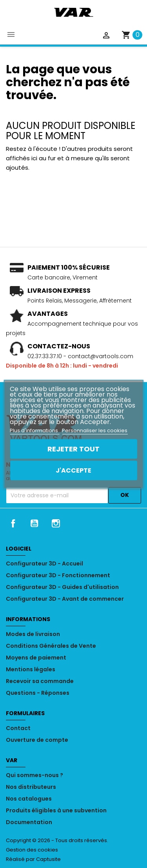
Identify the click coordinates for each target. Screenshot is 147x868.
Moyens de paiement (36, 658)
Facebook (13, 523)
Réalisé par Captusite (33, 859)
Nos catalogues (29, 799)
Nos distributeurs (31, 787)
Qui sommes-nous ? (34, 775)
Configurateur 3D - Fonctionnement (58, 575)
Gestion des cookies (32, 850)
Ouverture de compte (37, 740)
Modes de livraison (33, 634)
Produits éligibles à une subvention (56, 810)
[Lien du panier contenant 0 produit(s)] (132, 35)
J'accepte (73, 470)
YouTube (34, 523)
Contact (18, 728)
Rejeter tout (73, 448)
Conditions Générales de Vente (51, 646)
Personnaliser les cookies (95, 430)
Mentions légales (31, 669)
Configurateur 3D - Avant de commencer (65, 599)
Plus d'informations (34, 430)
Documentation (29, 822)
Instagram (56, 523)
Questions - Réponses (38, 693)
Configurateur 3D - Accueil (44, 564)
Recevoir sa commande (40, 681)
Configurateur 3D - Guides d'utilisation (62, 587)
